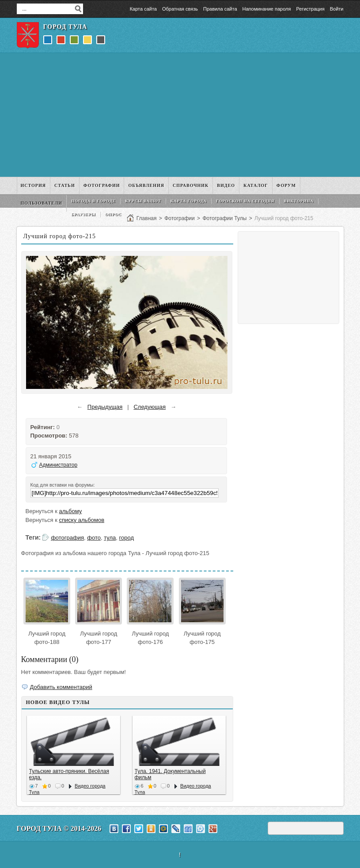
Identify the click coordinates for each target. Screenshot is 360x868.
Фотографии (180, 218)
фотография (67, 538)
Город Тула (65, 27)
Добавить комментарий (61, 687)
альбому (71, 511)
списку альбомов (82, 520)
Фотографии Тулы (224, 218)
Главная (147, 218)
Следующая (150, 407)
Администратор (59, 465)
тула (110, 538)
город (127, 538)
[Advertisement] (180, 115)
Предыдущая (105, 407)
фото (94, 538)
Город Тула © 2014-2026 (59, 828)
